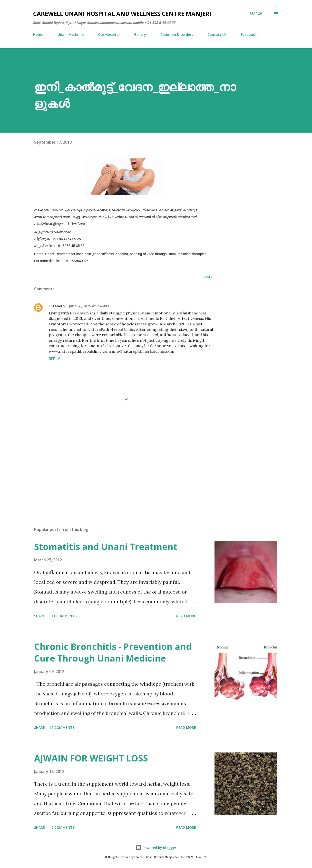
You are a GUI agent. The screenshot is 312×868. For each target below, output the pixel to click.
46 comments (62, 827)
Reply (54, 359)
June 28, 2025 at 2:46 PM (89, 306)
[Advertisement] (117, 466)
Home (38, 34)
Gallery (140, 34)
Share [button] (209, 277)
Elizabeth (57, 306)
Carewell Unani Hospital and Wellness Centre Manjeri (122, 14)
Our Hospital (109, 34)
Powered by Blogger (156, 848)
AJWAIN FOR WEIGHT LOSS (91, 758)
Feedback (249, 34)
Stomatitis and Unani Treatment (106, 547)
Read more (186, 616)
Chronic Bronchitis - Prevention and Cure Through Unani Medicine (113, 652)
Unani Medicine (71, 34)
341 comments (63, 616)
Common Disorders (177, 34)
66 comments (62, 727)
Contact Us (217, 34)
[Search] (256, 14)
